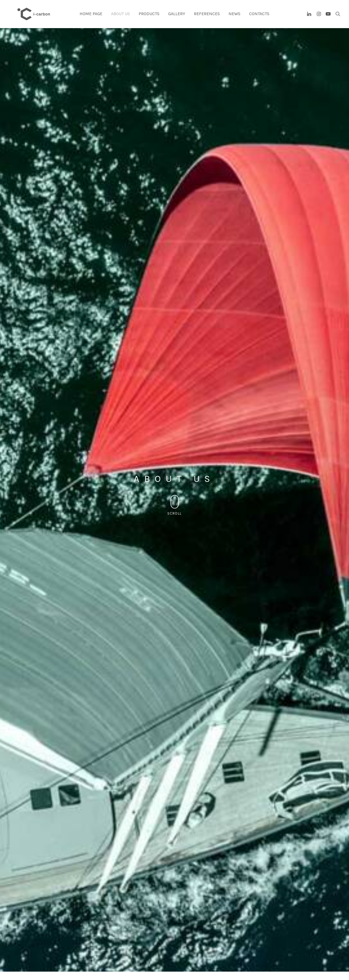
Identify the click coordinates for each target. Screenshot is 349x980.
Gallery (177, 18)
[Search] (337, 18)
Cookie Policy (32, 963)
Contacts (259, 18)
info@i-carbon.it (34, 953)
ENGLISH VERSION (204, 334)
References (207, 18)
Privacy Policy (32, 958)
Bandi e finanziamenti (38, 968)
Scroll (175, 121)
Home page (91, 18)
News (234, 18)
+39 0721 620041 (198, 963)
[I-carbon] (36, 18)
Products (149, 18)
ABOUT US (266, 953)
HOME (263, 948)
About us (120, 18)
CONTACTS (266, 963)
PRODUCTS (266, 958)
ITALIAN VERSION (277, 334)
